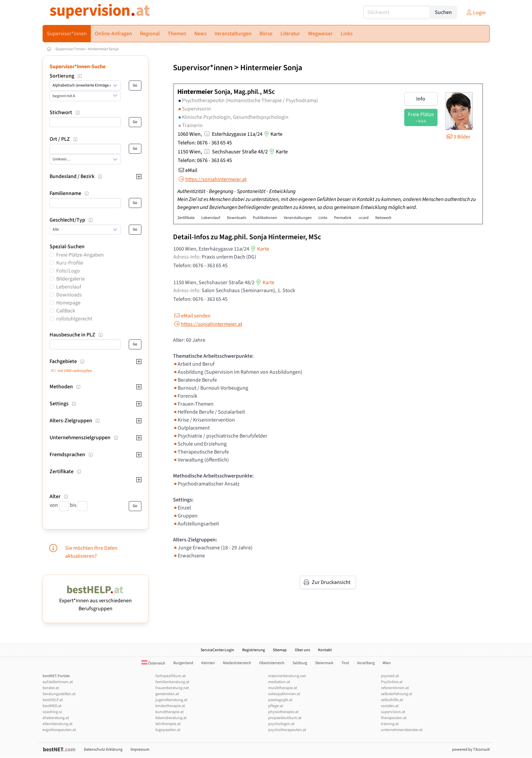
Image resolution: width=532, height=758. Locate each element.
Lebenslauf (69, 287)
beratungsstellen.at (59, 694)
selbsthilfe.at (392, 700)
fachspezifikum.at (171, 676)
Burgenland (183, 663)
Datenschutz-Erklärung (103, 750)
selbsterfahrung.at (397, 694)
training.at (390, 724)
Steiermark (324, 663)
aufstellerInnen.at (58, 682)
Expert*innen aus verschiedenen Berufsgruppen (95, 601)
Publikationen (265, 218)
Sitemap (280, 650)
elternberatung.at (58, 724)
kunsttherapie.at (170, 712)
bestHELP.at (53, 700)
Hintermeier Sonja (103, 49)
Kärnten (208, 663)
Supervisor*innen (71, 49)
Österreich (153, 663)
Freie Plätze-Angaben (80, 255)
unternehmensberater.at (402, 730)
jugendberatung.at (171, 700)
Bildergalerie (71, 279)
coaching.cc (52, 712)
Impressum (140, 750)
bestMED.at (52, 706)
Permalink (343, 218)
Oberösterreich (272, 663)
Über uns (302, 650)
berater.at (51, 688)
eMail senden (192, 316)
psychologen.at (281, 724)
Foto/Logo (68, 271)
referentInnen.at (395, 688)
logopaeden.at (168, 730)
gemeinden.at (167, 694)
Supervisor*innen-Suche (78, 67)
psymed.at (390, 676)
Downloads (69, 295)
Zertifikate (186, 218)
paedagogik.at (280, 700)
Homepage (68, 303)
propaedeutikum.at (285, 718)
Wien (387, 663)
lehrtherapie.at (168, 724)
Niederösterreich (237, 663)
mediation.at (279, 682)
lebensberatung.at (171, 718)
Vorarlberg (366, 663)
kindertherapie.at (170, 706)
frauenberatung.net (172, 688)
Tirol (345, 663)
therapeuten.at (394, 718)
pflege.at (276, 706)
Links (323, 218)
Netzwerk (383, 218)
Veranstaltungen (298, 218)
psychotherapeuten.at (287, 730)
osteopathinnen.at (284, 694)
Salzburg (300, 663)
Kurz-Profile (70, 263)
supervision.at (393, 712)
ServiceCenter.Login (217, 650)
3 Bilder (458, 137)
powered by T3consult (471, 750)
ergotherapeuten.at (59, 730)
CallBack (66, 311)
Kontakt (325, 650)
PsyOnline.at (392, 682)
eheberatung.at (56, 718)
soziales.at (390, 706)
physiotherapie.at (283, 712)
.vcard (363, 218)
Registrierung (254, 650)
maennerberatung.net (287, 676)
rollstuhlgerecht (74, 319)
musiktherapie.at (283, 688)
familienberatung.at (172, 682)
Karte (272, 134)
